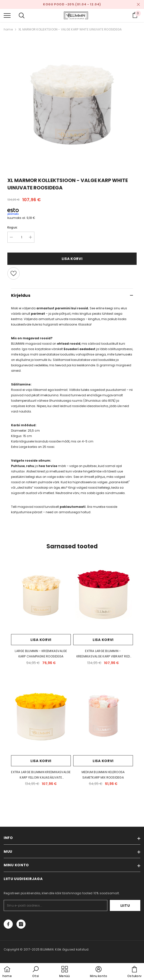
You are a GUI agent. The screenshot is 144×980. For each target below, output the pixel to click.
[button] (36, 972)
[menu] (7, 15)
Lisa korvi (72, 259)
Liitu (125, 906)
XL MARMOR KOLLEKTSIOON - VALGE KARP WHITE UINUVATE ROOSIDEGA (70, 29)
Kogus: (13, 227)
